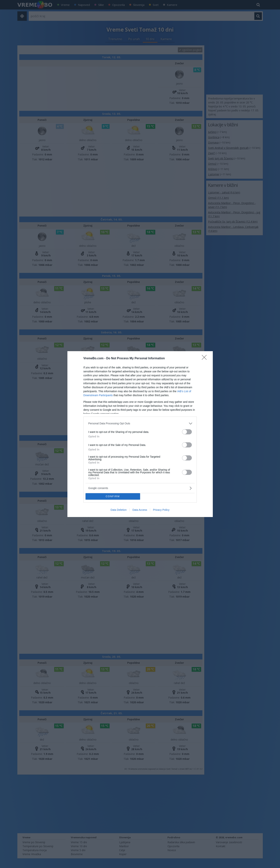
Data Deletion (119, 510)
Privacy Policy (161, 510)
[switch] (187, 432)
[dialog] (140, 434)
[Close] (205, 359)
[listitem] (140, 424)
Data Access (140, 510)
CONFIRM (113, 496)
